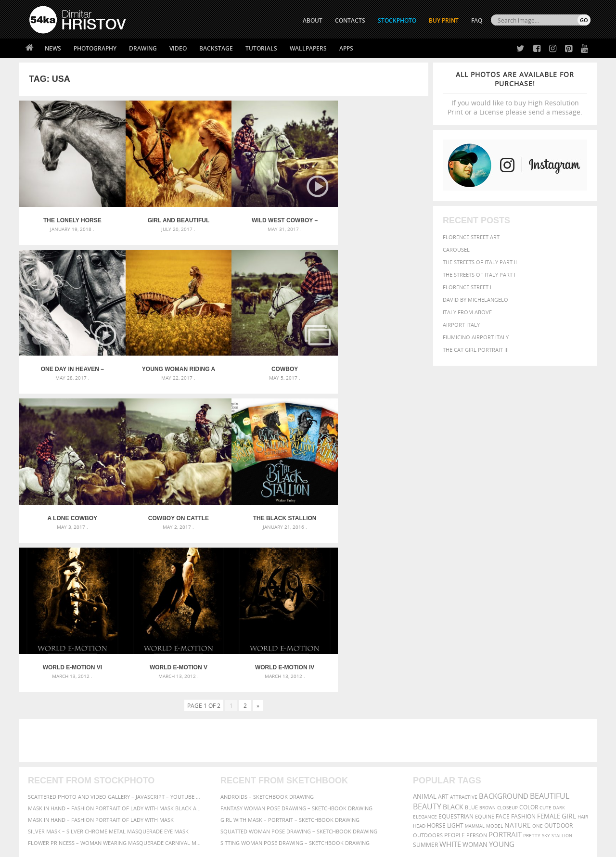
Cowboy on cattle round (377, 361)
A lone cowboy (275, 361)
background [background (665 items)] (504, 635)
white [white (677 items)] (450, 683)
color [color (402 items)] (529, 646)
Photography (95, 48)
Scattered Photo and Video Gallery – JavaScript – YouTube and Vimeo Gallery (115, 636)
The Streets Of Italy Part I (479, 275)
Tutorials (261, 48)
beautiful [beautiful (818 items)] (550, 635)
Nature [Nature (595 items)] (518, 664)
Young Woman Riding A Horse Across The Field (70, 361)
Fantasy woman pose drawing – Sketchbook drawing (296, 647)
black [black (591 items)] (453, 646)
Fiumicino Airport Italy (476, 337)
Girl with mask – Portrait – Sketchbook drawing (290, 659)
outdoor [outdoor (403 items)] (558, 665)
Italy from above (467, 312)
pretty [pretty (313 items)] (532, 675)
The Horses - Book (55, 778)
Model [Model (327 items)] (494, 665)
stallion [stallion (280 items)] (562, 675)
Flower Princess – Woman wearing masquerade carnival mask (115, 682)
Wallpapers (308, 48)
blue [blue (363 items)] (471, 646)
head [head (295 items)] (419, 665)
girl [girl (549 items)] (569, 655)
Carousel (456, 249)
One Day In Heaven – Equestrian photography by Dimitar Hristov (377, 217)
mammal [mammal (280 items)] (475, 665)
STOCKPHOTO (397, 20)
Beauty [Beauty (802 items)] (427, 646)
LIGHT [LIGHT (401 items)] (455, 665)
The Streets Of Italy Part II (480, 262)
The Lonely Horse (71, 217)
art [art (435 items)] (443, 636)
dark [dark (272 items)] (559, 647)
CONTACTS (350, 20)
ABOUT (313, 20)
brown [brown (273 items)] (488, 647)
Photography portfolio (64, 766)
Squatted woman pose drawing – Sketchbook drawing (299, 671)
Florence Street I (467, 287)
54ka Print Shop (51, 742)
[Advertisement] (310, 580)
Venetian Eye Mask (187, 824)
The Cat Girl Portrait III (476, 350)
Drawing (143, 48)
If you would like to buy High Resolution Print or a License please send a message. (515, 93)
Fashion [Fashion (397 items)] (523, 656)
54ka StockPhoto (54, 754)
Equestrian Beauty (130, 824)
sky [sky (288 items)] (546, 675)
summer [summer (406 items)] (425, 684)
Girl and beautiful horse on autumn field (173, 217)
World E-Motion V (275, 507)
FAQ (477, 20)
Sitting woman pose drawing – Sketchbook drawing (295, 682)
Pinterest (332, 780)
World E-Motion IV (377, 507)
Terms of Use (162, 846)
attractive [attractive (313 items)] (464, 636)
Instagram (333, 767)
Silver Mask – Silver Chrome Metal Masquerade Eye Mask (108, 671)
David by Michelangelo (475, 300)
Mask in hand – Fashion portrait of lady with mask (101, 659)
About (177, 742)
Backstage (216, 48)
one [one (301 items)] (538, 665)
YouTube (330, 792)
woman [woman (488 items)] (475, 684)
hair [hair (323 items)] (583, 656)
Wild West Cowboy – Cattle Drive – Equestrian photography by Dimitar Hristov (275, 217)
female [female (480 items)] (549, 656)
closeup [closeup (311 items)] (507, 647)
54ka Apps (42, 790)
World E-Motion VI (173, 507)
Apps (346, 48)
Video (178, 48)
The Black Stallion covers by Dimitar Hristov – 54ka (70, 507)
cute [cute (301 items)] (545, 647)
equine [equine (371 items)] (485, 656)
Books (178, 766)
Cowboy (173, 361)
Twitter (330, 742)
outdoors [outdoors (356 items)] (428, 675)
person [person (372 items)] (477, 674)
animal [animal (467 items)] (425, 636)
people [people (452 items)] (455, 674)
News (53, 48)
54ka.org (109, 846)
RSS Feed (230, 824)
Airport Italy (461, 325)
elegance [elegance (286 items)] (425, 656)
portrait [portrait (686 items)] (505, 674)
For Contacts (188, 790)
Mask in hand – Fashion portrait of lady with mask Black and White (115, 647)
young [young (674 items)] (502, 683)
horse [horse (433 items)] (436, 665)
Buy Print (444, 20)
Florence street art (471, 237)
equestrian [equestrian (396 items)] (456, 656)
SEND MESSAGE (506, 761)
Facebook (332, 755)
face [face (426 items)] (503, 655)
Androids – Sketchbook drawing (267, 636)
